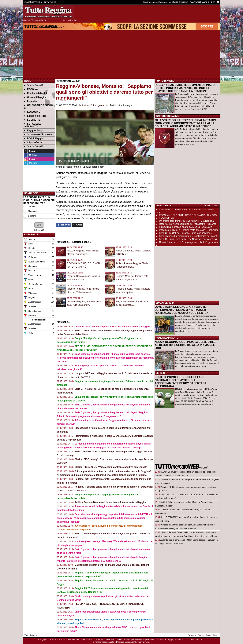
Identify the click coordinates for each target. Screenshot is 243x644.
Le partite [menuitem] (31, 101)
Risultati (39, 230)
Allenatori (32, 211)
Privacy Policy (212, 635)
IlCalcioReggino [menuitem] (34, 138)
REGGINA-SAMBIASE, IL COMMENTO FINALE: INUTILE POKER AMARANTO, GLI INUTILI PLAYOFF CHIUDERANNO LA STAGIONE (185, 88)
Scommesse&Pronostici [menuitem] (39, 134)
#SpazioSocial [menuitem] (33, 142)
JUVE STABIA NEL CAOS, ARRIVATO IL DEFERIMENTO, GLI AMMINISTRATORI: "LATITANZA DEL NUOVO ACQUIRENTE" (181, 310)
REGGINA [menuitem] (31, 89)
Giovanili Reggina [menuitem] (35, 97)
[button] (39, 225)
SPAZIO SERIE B (165, 303)
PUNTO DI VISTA (165, 81)
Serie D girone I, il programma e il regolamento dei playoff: (189, 236)
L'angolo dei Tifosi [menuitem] (36, 116)
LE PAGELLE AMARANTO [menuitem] (33, 125)
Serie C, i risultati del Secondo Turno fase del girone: (186, 233)
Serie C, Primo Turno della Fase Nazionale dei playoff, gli (188, 239)
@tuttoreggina (126, 105)
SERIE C (160, 373)
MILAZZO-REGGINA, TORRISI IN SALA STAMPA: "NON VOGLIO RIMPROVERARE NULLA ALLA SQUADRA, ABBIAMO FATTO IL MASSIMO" (186, 123)
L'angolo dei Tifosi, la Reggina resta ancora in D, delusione (189, 230)
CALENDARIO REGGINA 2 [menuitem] (39, 107)
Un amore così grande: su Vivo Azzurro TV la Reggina (186, 221)
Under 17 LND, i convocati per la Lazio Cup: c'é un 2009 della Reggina (112, 327)
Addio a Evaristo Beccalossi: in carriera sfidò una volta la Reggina (110, 502)
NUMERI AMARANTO (167, 338)
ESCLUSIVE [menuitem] (32, 112)
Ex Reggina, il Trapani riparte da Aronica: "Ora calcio (186, 227)
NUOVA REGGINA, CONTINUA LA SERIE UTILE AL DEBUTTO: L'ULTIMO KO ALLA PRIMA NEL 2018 (185, 345)
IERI (216, 206)
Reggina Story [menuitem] (33, 130)
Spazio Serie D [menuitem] (34, 146)
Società (32, 206)
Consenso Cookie (196, 635)
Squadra (32, 216)
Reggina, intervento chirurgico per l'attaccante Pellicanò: (187, 224)
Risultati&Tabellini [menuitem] (36, 93)
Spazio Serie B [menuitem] (34, 85)
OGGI (207, 206)
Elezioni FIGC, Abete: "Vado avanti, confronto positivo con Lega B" (111, 467)
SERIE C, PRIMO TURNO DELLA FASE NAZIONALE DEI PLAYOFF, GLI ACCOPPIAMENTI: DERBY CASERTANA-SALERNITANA (181, 382)
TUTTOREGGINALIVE (167, 116)
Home (28, 81)
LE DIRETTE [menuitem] (32, 120)
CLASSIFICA (31, 235)
